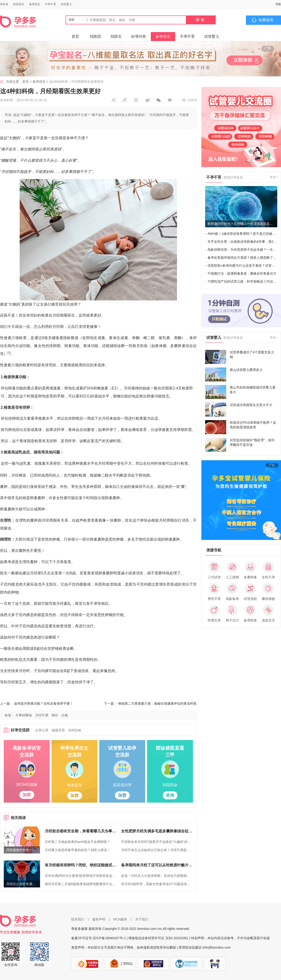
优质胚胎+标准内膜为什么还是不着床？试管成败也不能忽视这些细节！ (242, 266)
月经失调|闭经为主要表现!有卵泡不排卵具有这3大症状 (81, 876)
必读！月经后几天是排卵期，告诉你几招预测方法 (157, 876)
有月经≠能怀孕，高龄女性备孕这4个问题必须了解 (157, 884)
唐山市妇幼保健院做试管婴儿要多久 (253, 390)
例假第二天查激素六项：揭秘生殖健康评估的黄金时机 (157, 703)
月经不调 (42, 715)
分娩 (65, 715)
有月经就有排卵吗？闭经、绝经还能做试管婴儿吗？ (81, 865)
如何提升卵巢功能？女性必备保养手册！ (44, 703)
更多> (274, 177)
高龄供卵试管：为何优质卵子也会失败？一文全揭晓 (242, 250)
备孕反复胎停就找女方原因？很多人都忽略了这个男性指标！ (242, 258)
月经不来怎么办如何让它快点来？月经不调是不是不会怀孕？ (157, 850)
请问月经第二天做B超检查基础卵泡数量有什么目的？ (81, 884)
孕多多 (4, 4)
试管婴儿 (66, 4)
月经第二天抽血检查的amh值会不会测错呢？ (77, 842)
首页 (75, 36)
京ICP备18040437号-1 (109, 938)
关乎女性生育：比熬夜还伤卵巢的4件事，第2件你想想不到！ (242, 242)
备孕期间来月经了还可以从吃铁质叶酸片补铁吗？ (157, 865)
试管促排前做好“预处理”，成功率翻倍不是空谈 (252, 442)
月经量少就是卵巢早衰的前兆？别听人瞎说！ (78, 850)
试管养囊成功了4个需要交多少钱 (252, 355)
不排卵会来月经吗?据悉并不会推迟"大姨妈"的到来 (157, 842)
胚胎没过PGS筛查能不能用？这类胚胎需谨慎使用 (253, 425)
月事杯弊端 (24, 715)
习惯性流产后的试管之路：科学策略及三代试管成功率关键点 (242, 281)
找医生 (116, 36)
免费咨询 (266, 20)
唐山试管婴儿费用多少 (246, 370)
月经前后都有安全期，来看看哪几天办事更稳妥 (81, 831)
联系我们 (78, 919)
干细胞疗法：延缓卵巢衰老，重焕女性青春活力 (242, 273)
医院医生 (19, 4)
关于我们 (142, 919)
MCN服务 (120, 919)
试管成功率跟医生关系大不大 (251, 405)
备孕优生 (35, 4)
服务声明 (99, 919)
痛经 (55, 715)
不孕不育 (50, 4)
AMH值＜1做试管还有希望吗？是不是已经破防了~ (242, 234)
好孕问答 (139, 36)
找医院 (96, 36)
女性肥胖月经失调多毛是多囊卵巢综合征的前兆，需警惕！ (157, 831)
